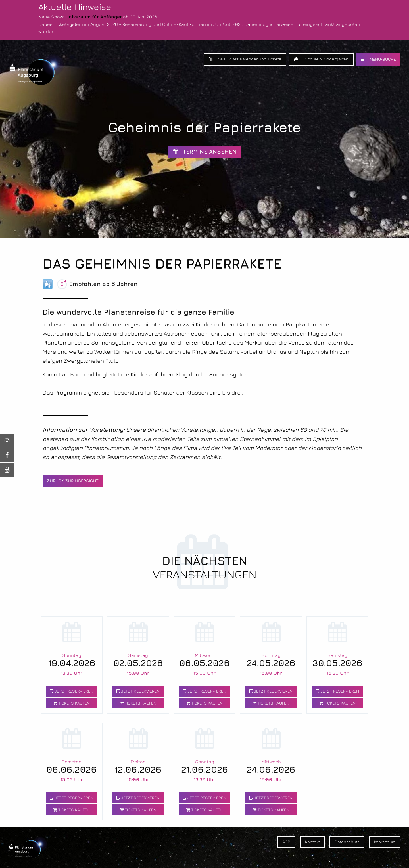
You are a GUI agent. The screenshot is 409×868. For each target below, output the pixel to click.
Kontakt (312, 842)
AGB (286, 842)
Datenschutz (347, 842)
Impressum (385, 842)
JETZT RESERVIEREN (72, 691)
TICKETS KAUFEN (72, 703)
